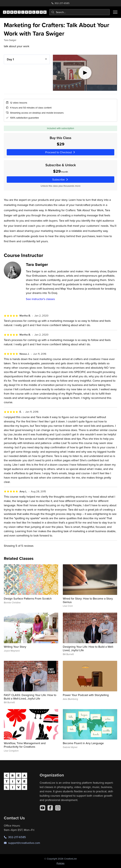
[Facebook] (50, 808)
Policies (61, 863)
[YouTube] (43, 808)
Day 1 (10, 59)
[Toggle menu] (115, 12)
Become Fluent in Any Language (83, 743)
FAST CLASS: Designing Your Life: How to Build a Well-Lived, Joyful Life (30, 697)
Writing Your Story (15, 647)
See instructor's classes (40, 299)
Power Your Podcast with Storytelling (86, 695)
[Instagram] (58, 808)
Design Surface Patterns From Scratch (28, 598)
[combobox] (80, 12)
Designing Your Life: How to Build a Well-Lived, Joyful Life (88, 648)
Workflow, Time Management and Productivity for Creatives (25, 745)
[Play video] (85, 73)
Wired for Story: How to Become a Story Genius (88, 600)
